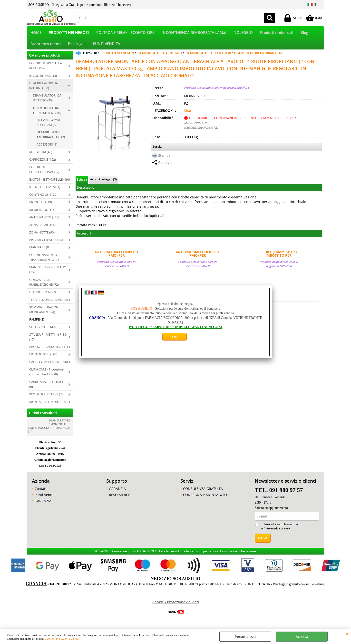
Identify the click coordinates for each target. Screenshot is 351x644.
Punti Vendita (46, 498)
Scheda (82, 183)
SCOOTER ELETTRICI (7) (46, 397)
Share (189, 114)
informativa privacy (277, 532)
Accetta (302, 637)
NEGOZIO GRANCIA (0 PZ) (201, 131)
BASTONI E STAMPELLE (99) (49, 183)
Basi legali (77, 46)
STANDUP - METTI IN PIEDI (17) (48, 340)
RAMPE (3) (37, 322)
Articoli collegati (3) (103, 182)
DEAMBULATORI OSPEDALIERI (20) (47, 114)
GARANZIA (43, 504)
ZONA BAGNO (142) (43, 228)
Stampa (164, 159)
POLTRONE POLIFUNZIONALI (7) (44, 173)
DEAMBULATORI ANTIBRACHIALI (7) (51, 138)
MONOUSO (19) (41, 205)
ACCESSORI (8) (47, 148)
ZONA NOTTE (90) (42, 235)
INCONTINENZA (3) (43, 79)
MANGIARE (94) (40, 251)
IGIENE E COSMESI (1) (45, 190)
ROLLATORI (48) (41, 155)
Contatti (41, 492)
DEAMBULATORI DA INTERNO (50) (44, 89)
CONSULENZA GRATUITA (203, 492)
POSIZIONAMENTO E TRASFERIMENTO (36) (45, 261)
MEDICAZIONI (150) (43, 213)
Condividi (166, 166)
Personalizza (245, 637)
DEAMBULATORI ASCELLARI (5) (48, 126)
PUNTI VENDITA (107, 46)
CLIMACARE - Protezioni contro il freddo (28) (46, 375)
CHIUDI (347, 634)
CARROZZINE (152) (43, 163)
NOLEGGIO (243, 33)
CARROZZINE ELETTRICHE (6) (48, 387)
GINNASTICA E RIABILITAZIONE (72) (44, 285)
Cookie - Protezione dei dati (63, 639)
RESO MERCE (120, 498)
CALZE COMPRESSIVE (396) (49, 365)
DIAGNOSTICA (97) (43, 295)
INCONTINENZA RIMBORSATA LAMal (194, 33)
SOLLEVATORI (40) (42, 330)
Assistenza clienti (46, 46)
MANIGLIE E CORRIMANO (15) (48, 273)
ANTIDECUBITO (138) (44, 220)
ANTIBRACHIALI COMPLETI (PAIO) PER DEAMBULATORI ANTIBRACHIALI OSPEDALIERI (116, 257)
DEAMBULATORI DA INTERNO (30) (47, 101)
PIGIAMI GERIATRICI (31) (47, 243)
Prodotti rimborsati (277, 33)
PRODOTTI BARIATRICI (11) (49, 350)
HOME (36, 33)
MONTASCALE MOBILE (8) (48, 405)
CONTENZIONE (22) (43, 198)
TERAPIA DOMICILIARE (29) (49, 303)
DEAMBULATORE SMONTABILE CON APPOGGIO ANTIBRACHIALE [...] (49, 429)
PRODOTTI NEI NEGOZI (69, 33)
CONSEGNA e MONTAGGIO (205, 498)
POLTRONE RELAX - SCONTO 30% (125, 33)
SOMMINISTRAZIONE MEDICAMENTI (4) (45, 313)
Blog (304, 33)
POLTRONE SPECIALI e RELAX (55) (45, 69)
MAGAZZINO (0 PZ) (196, 126)
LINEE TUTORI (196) (43, 358)
